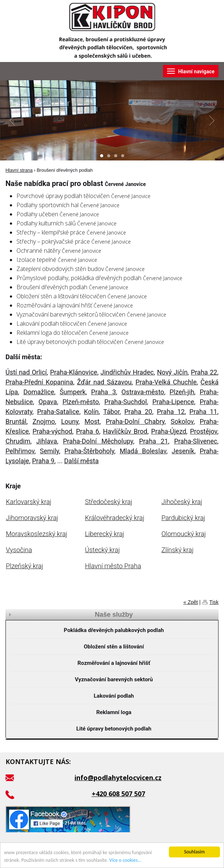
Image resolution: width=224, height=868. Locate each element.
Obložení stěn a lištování (114, 647)
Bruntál (16, 421)
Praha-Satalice (58, 412)
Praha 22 (204, 372)
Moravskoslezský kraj (37, 534)
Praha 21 (153, 441)
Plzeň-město (81, 402)
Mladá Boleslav (143, 451)
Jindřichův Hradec (127, 372)
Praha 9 (43, 461)
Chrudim (18, 441)
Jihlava (47, 441)
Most (92, 421)
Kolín (91, 412)
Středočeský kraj (108, 502)
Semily (49, 451)
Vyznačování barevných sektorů (114, 679)
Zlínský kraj (178, 550)
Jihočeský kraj (182, 502)
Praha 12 (171, 412)
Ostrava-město (143, 392)
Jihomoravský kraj (32, 518)
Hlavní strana (19, 170)
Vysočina (19, 550)
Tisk (214, 602)
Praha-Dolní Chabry (135, 421)
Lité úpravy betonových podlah (114, 729)
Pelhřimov (20, 451)
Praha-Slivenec (195, 441)
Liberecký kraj (104, 534)
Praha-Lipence (173, 402)
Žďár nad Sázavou (105, 382)
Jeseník (183, 451)
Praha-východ (52, 431)
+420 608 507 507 (118, 794)
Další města (82, 461)
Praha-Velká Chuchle (166, 382)
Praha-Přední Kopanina (39, 382)
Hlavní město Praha (113, 566)
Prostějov (204, 431)
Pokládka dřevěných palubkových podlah (114, 630)
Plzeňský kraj (24, 566)
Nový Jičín (172, 372)
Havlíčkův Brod (125, 431)
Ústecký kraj (102, 550)
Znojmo (44, 421)
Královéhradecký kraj (114, 518)
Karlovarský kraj (29, 502)
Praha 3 (103, 392)
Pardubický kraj (183, 518)
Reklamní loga (114, 712)
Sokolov (182, 421)
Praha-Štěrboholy (89, 451)
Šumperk (73, 392)
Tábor (111, 412)
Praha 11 (203, 412)
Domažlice (39, 392)
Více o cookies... (125, 860)
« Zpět (191, 602)
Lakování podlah (114, 696)
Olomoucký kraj (184, 534)
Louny (70, 421)
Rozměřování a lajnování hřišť (114, 663)
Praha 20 (138, 412)
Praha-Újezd (169, 431)
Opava (48, 402)
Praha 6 (88, 431)
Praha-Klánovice (74, 372)
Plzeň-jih (182, 392)
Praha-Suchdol (126, 402)
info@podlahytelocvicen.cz (118, 778)
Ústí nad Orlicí (26, 372)
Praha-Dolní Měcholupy (98, 441)
